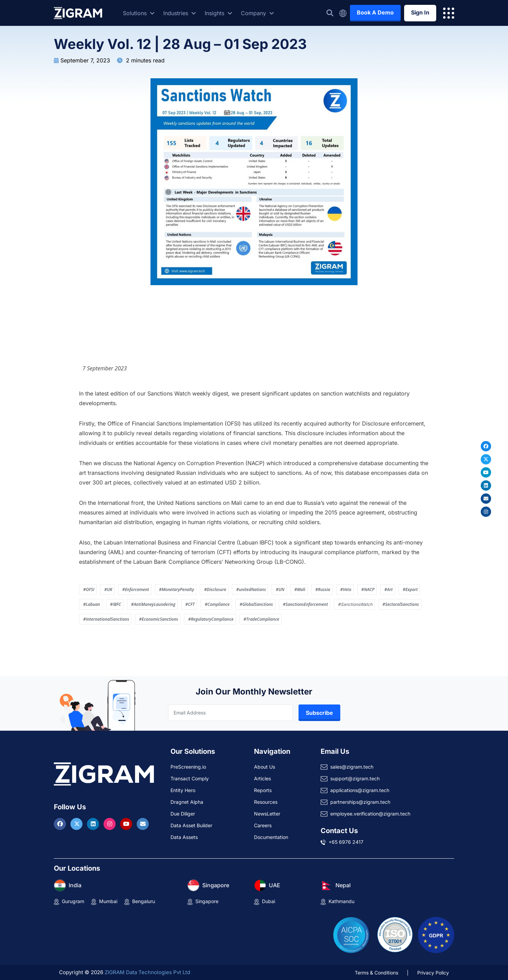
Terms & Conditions (377, 973)
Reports (263, 790)
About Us (265, 767)
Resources (266, 802)
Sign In (420, 12)
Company (257, 13)
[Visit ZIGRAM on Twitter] (77, 824)
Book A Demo (375, 12)
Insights (218, 13)
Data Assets (184, 837)
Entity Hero (183, 790)
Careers (263, 825)
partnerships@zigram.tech (360, 802)
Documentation (271, 837)
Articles (262, 778)
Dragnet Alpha (187, 802)
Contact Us (339, 831)
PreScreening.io (188, 767)
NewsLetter (267, 814)
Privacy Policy (433, 973)
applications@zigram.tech (360, 790)
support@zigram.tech (355, 778)
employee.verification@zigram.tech (370, 814)
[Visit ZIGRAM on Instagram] (110, 824)
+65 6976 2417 (346, 842)
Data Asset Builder (191, 825)
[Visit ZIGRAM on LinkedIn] (94, 824)
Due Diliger (183, 814)
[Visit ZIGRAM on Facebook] (61, 824)
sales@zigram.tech (352, 767)
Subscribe (319, 713)
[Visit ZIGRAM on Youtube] (127, 824)
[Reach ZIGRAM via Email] (143, 824)
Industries (180, 13)
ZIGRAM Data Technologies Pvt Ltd (147, 972)
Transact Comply (190, 778)
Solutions (139, 13)
